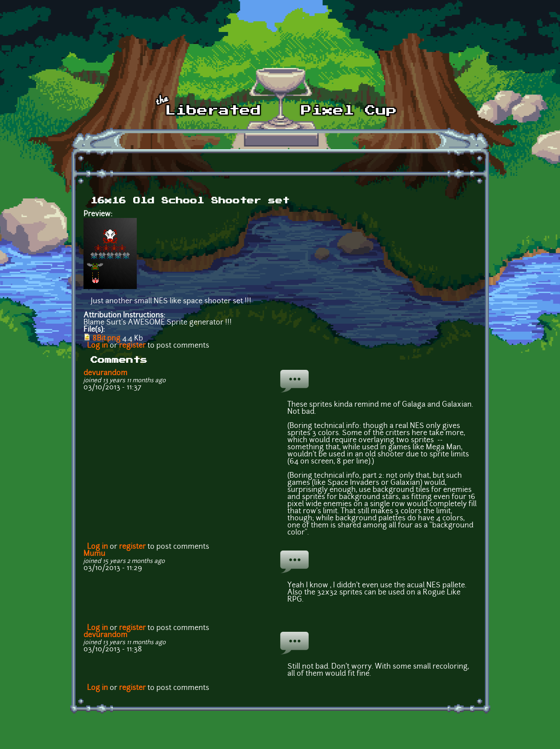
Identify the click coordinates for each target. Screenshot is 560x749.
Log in (97, 346)
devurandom (105, 373)
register (132, 346)
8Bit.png (106, 339)
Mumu (94, 554)
